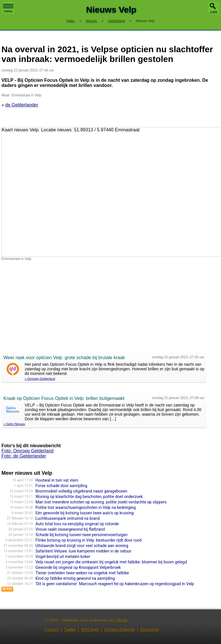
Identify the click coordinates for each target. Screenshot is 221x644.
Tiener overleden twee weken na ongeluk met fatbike (82, 573)
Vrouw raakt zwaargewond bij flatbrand (70, 529)
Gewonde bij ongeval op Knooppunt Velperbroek (78, 567)
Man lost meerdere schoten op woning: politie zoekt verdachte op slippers (101, 502)
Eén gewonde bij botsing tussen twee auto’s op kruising (85, 513)
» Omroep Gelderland (40, 379)
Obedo (121, 620)
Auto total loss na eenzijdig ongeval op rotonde (77, 524)
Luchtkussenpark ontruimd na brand (68, 518)
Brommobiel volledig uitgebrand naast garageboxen (82, 491)
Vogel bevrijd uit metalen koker (63, 557)
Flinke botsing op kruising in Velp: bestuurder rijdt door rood (89, 540)
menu (8, 9)
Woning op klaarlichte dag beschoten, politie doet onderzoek (89, 497)
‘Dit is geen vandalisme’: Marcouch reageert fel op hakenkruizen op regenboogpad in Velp (115, 584)
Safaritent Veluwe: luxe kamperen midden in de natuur (84, 551)
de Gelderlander (22, 105)
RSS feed (90, 630)
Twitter (70, 630)
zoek (214, 12)
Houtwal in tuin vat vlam (57, 480)
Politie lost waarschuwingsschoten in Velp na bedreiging (86, 507)
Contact (52, 630)
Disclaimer (150, 630)
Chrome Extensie (119, 630)
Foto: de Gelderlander (24, 456)
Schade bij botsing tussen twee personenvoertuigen (82, 535)
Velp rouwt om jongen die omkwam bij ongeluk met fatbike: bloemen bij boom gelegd (111, 562)
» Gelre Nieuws (14, 424)
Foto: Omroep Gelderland (27, 451)
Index (70, 21)
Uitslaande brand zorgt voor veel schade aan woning (82, 546)
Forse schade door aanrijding (62, 486)
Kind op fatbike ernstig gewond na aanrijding (75, 578)
